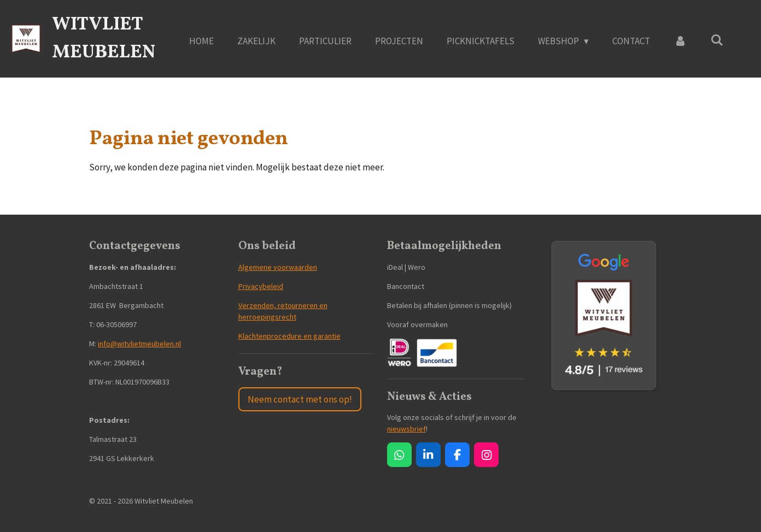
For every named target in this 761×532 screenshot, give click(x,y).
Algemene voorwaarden (278, 267)
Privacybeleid (261, 286)
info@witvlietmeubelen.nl (139, 344)
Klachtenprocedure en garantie (289, 336)
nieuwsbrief (406, 429)
